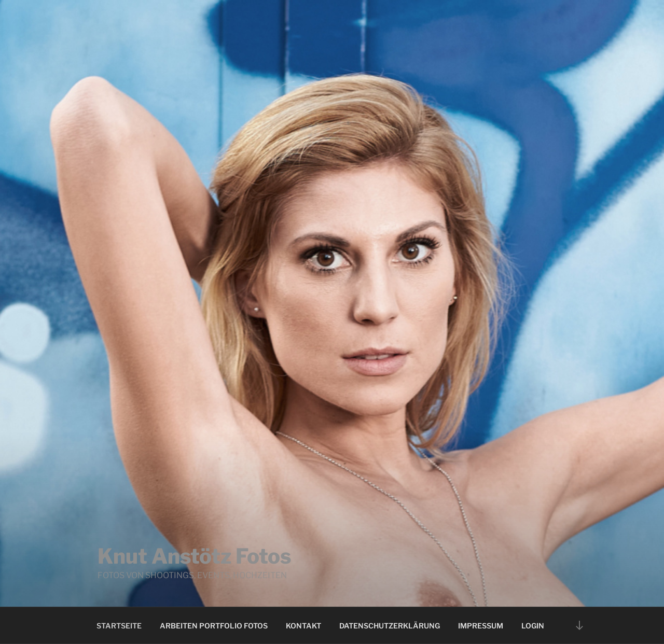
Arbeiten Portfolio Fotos (214, 626)
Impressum (481, 626)
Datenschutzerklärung (390, 626)
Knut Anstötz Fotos (194, 556)
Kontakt (303, 626)
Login (533, 626)
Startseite (119, 626)
